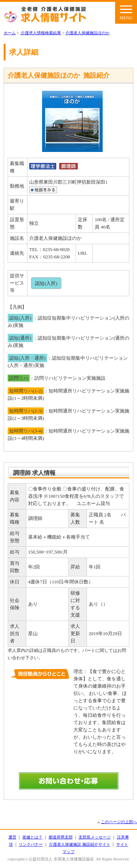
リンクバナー (31, 844)
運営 (12, 837)
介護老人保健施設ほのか (87, 33)
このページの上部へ (119, 822)
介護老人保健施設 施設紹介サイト (80, 844)
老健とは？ (32, 837)
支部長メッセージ (95, 837)
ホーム (10, 33)
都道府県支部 (61, 837)
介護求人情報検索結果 (41, 33)
